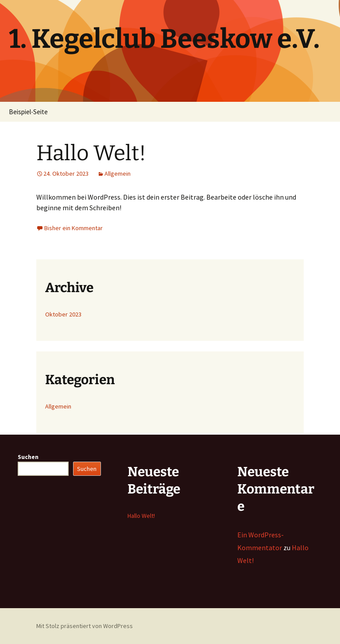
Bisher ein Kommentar (73, 228)
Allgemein (118, 174)
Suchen (28, 457)
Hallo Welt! (91, 153)
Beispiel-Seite (28, 112)
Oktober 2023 (63, 314)
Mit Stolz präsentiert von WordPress (85, 626)
